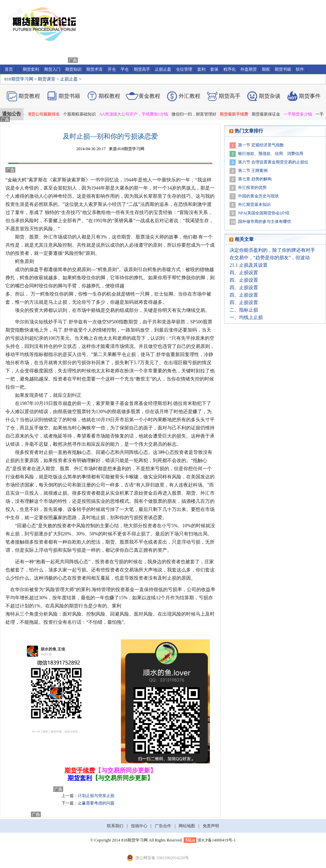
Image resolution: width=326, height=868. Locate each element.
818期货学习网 (19, 79)
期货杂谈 (270, 96)
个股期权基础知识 (81, 114)
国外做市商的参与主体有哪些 (265, 222)
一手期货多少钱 (300, 114)
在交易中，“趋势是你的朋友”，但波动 (270, 258)
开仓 (112, 69)
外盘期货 (249, 69)
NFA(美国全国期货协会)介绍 (264, 213)
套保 (214, 69)
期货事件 (310, 96)
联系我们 (115, 826)
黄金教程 (149, 96)
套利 (201, 69)
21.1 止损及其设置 (249, 265)
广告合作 (163, 826)
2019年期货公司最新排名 (39, 114)
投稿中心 (139, 826)
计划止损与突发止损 (96, 796)
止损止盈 (163, 69)
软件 (300, 69)
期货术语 (94, 69)
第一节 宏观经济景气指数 (261, 145)
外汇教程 (189, 96)
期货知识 (73, 69)
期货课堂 (47, 79)
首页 (9, 69)
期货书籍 (283, 69)
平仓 (125, 69)
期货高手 (142, 69)
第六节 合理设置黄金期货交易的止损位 (273, 162)
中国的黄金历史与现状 (258, 196)
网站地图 (187, 826)
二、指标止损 (244, 310)
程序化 (230, 69)
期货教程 (29, 96)
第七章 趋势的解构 (255, 179)
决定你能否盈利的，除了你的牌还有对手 (272, 250)
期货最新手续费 (236, 114)
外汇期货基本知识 (254, 205)
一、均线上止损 (246, 317)
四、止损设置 (244, 273)
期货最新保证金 (268, 114)
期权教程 (109, 96)
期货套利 (31, 69)
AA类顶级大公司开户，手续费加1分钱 (135, 114)
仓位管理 (184, 69)
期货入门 (52, 69)
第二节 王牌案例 (253, 171)
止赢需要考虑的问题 (96, 803)
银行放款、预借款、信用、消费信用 (271, 154)
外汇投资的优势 (252, 188)
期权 (266, 69)
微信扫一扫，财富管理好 (196, 114)
